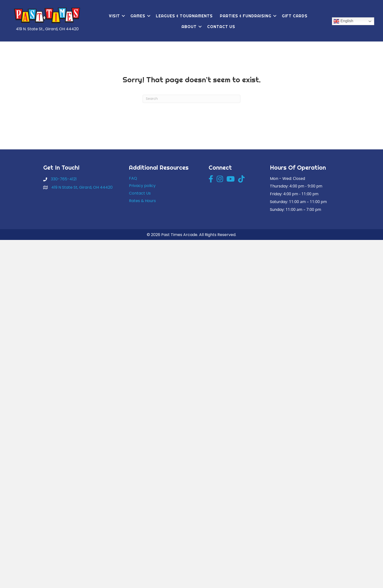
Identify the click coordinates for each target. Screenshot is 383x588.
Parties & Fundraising (246, 16)
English (343, 21)
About (189, 27)
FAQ (133, 178)
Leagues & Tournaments (184, 16)
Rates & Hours (142, 201)
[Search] (191, 99)
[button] (123, 16)
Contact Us (221, 27)
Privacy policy (142, 186)
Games (138, 16)
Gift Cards (295, 16)
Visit (114, 16)
